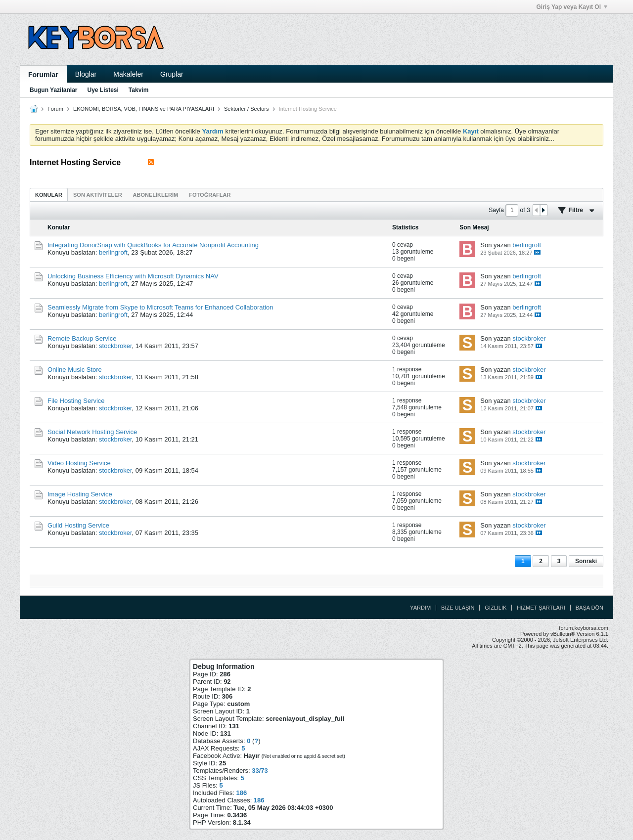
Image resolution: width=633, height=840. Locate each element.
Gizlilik (496, 608)
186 (241, 793)
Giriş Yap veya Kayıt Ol (572, 7)
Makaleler (128, 74)
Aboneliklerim (156, 195)
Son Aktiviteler (98, 195)
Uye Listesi (103, 90)
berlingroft (113, 252)
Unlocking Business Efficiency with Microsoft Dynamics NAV (133, 276)
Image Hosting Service (80, 494)
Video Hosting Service (79, 463)
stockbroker (115, 346)
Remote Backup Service (82, 338)
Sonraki (586, 561)
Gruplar (172, 74)
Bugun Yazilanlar (53, 90)
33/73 (260, 771)
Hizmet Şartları (541, 608)
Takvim (138, 90)
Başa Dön (589, 608)
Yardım (420, 608)
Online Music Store (75, 370)
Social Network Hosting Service (92, 432)
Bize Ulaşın (458, 608)
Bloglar (86, 74)
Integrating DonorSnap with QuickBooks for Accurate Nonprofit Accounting (153, 245)
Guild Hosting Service (78, 525)
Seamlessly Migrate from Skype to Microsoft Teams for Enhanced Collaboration (160, 307)
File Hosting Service (76, 401)
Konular (49, 195)
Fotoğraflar (210, 195)
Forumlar (43, 75)
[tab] (49, 195)
